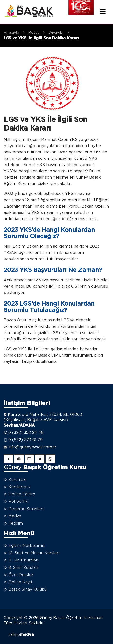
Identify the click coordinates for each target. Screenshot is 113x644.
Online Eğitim (22, 494)
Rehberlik (18, 502)
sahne (21, 635)
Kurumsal (18, 480)
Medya (38, 33)
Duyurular (61, 33)
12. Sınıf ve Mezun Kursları (34, 553)
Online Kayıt (21, 582)
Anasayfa (16, 33)
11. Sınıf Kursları (24, 560)
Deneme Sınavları (26, 509)
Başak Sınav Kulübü (28, 589)
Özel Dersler (21, 575)
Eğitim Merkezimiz (27, 546)
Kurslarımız (20, 487)
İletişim (16, 523)
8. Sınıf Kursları (23, 568)
